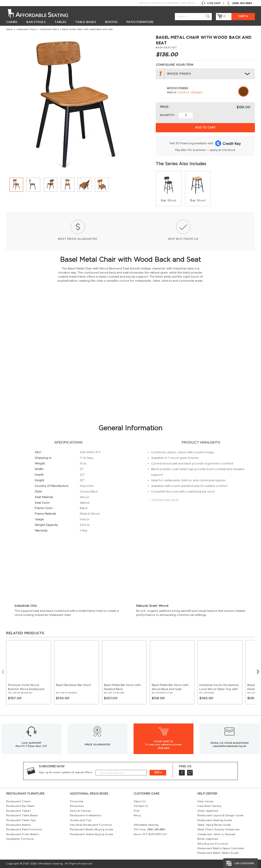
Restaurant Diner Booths (22, 834)
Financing (173, 3)
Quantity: (167, 115)
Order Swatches (208, 811)
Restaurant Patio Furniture (24, 830)
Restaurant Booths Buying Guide (92, 830)
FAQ (136, 811)
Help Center (188, 3)
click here (164, 748)
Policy (137, 815)
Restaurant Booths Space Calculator (221, 848)
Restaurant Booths (18, 825)
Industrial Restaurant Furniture (91, 825)
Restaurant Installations (86, 815)
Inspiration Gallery (209, 806)
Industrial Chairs (49, 29)
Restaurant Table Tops (21, 820)
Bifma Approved (208, 839)
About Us (144, 3)
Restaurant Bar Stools (20, 806)
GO (157, 772)
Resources (77, 806)
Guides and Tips (80, 820)
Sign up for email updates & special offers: (66, 772)
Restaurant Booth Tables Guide (218, 853)
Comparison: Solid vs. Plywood (216, 834)
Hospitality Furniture (20, 839)
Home (9, 29)
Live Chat (211, 3)
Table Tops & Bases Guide (214, 825)
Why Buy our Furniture (213, 844)
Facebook (182, 773)
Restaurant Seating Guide (215, 820)
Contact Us (158, 3)
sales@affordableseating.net (230, 746)
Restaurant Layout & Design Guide (220, 815)
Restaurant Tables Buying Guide (92, 834)
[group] (169, 189)
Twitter (190, 773)
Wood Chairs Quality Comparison (219, 830)
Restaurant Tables (18, 811)
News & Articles (80, 811)
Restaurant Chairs (26, 29)
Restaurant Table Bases (22, 815)
